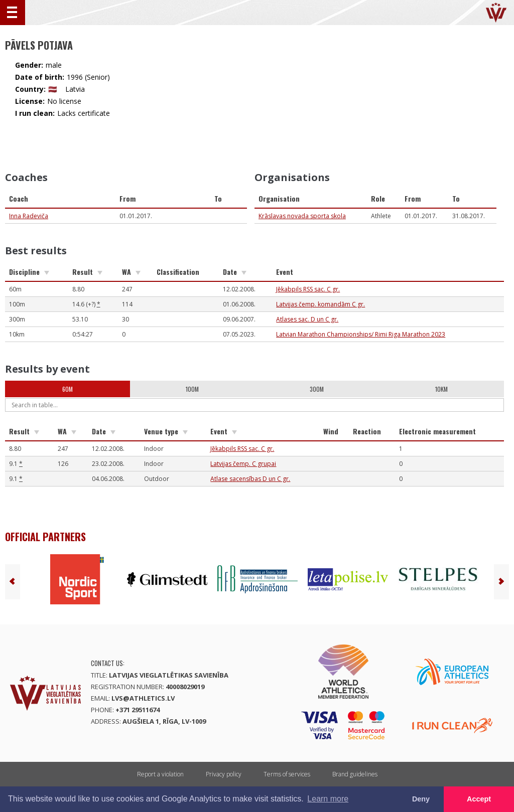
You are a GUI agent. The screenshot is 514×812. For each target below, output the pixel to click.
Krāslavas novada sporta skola (302, 216)
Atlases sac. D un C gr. (307, 319)
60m (68, 389)
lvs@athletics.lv (143, 698)
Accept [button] (479, 799)
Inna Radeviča (29, 216)
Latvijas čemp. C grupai (243, 464)
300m (317, 389)
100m (192, 389)
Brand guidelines (355, 774)
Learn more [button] (328, 799)
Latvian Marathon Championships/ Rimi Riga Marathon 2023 (361, 334)
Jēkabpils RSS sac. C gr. (308, 289)
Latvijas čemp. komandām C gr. (320, 304)
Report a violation (160, 774)
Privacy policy (224, 774)
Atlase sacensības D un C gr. (250, 479)
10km (441, 389)
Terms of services (287, 774)
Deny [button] (421, 799)
